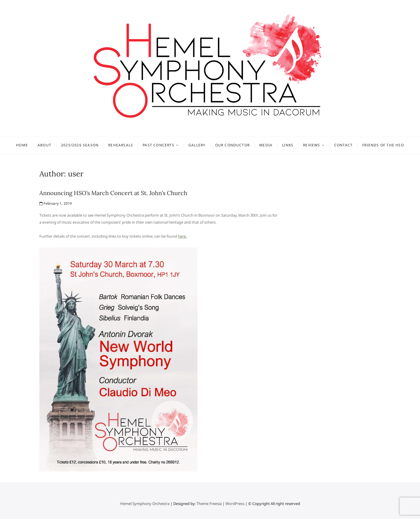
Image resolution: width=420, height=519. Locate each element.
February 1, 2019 (56, 203)
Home (22, 145)
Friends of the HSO (383, 145)
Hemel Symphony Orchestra (145, 504)
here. (182, 236)
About (44, 145)
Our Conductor (233, 145)
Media (266, 145)
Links (288, 145)
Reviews (311, 145)
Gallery (197, 145)
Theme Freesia (209, 504)
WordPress (235, 504)
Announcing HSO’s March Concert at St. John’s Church (113, 193)
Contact (343, 145)
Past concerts (159, 145)
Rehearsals (121, 145)
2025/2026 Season (80, 145)
